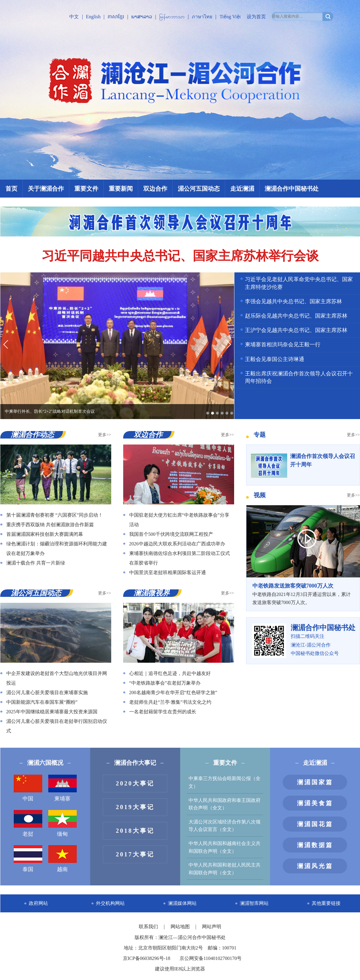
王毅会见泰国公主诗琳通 (275, 359)
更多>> (105, 435)
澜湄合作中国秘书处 (292, 189)
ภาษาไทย (202, 17)
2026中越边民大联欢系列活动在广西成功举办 (177, 544)
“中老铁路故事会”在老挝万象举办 (165, 683)
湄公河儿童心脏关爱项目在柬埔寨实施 (47, 692)
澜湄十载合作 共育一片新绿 (36, 563)
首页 (11, 189)
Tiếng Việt (230, 17)
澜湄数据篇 (315, 845)
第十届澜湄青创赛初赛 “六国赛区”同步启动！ (55, 515)
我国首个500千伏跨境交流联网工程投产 (171, 534)
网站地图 (181, 927)
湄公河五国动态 (199, 189)
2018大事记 (135, 831)
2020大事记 (135, 783)
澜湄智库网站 (254, 903)
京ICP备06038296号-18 (147, 958)
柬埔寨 (62, 788)
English (93, 17)
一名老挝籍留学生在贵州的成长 (163, 712)
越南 (62, 859)
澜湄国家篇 (315, 782)
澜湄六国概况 (45, 763)
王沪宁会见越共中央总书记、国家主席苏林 (296, 330)
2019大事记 (135, 807)
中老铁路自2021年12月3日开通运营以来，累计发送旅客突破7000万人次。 (303, 593)
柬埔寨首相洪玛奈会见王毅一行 (283, 345)
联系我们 (149, 927)
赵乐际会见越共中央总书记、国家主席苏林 (296, 316)
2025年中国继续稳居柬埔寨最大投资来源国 (52, 712)
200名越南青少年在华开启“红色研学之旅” (173, 692)
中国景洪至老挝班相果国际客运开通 (168, 572)
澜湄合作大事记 (135, 763)
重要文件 (86, 189)
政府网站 (38, 903)
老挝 (28, 823)
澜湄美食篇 (315, 803)
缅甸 (62, 823)
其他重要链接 (326, 903)
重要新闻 (121, 189)
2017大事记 (135, 854)
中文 (74, 17)
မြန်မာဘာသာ (172, 17)
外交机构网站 (110, 903)
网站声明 (212, 927)
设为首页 (256, 17)
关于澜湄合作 (46, 189)
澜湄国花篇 (315, 824)
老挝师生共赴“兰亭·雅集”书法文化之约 (170, 702)
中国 (28, 788)
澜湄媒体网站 (182, 903)
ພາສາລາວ (142, 17)
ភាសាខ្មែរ (116, 17)
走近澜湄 (242, 189)
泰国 (28, 859)
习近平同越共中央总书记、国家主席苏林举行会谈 (180, 256)
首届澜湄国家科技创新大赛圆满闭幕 (45, 534)
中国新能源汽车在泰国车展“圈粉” (42, 702)
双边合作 (155, 189)
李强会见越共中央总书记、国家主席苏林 (293, 301)
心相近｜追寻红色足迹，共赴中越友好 (170, 673)
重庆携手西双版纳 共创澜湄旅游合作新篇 (50, 525)
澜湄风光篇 (315, 866)
